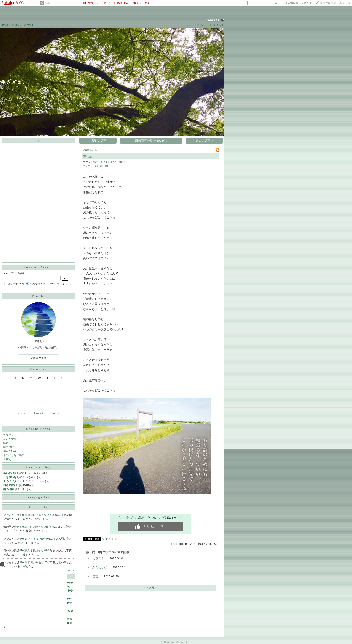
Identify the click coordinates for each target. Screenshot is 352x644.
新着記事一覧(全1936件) (151, 141)
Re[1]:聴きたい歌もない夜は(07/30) (42, 515)
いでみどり (10, 515)
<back (22, 413)
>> (298, 3)
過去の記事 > (204, 141)
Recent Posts (38, 429)
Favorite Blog (38, 467)
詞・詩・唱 (102, 166)
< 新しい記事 (98, 141)
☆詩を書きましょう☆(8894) (109, 162)
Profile (38, 296)
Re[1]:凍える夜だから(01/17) (38, 539)
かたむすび (10, 439)
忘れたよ (89, 156)
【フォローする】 (194, 25)
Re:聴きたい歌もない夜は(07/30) (41, 527)
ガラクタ (9, 435)
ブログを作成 (328, 3)
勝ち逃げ (9, 447)
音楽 (47, 3)
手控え (7, 459)
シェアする (109, 539)
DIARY (17, 25)
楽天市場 (345, 3)
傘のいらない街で (14, 455)
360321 (213, 20)
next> (56, 413)
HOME (5, 25)
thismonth (39, 413)
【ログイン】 (216, 25)
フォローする (38, 358)
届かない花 (10, 451)
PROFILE (30, 25)
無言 (6, 443)
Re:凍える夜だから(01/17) (37, 551)
